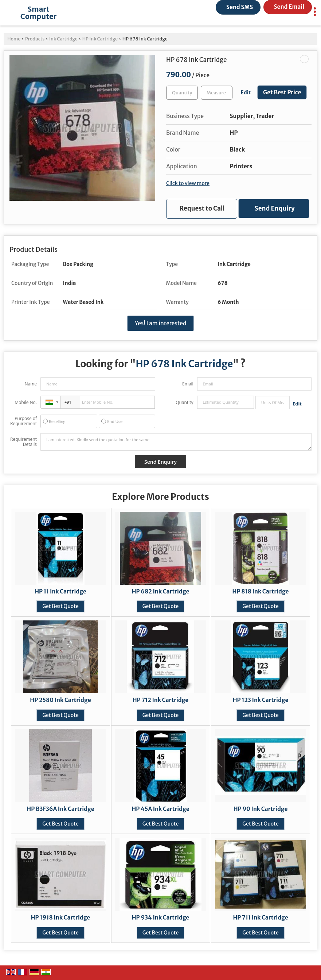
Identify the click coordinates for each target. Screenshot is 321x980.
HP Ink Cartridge (100, 39)
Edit (246, 93)
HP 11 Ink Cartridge (60, 591)
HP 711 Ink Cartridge (260, 918)
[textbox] (217, 93)
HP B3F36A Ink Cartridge (60, 809)
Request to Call (202, 208)
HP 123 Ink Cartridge (261, 700)
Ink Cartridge (63, 39)
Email (188, 384)
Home (14, 39)
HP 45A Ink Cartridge (160, 809)
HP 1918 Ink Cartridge (61, 918)
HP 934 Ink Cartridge (161, 918)
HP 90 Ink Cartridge (261, 809)
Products (35, 39)
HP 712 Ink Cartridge (160, 700)
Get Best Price (282, 92)
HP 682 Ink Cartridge (161, 591)
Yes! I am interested (161, 323)
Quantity (184, 402)
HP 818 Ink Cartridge (261, 591)
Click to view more (188, 183)
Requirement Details (24, 442)
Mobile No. (26, 402)
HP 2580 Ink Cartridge (60, 700)
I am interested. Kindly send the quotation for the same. (176, 442)
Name (31, 384)
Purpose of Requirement (24, 421)
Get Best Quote (60, 606)
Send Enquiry (275, 208)
